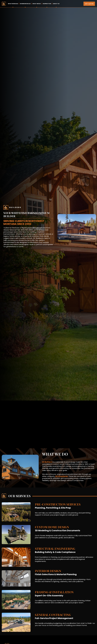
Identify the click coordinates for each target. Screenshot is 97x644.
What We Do (37, 4)
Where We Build (25, 4)
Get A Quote (89, 4)
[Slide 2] (77, 237)
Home (4, 4)
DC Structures (62, 476)
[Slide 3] (81, 237)
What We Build (13, 4)
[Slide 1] (73, 237)
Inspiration (47, 4)
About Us (56, 4)
